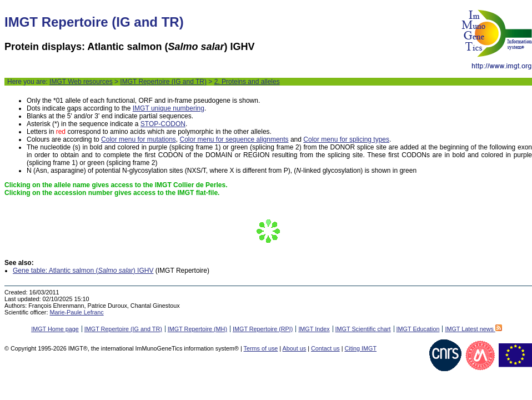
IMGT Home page (55, 329)
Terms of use (261, 348)
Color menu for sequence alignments (234, 139)
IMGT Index (314, 329)
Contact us (325, 348)
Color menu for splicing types (346, 139)
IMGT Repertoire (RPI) (263, 329)
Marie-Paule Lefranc (76, 312)
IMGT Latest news (473, 329)
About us (295, 348)
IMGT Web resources (81, 82)
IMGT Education (418, 329)
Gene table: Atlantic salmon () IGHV (83, 271)
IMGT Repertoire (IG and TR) (163, 82)
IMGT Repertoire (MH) (197, 329)
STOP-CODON (163, 124)
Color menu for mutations (139, 139)
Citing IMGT (360, 348)
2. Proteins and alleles (247, 82)
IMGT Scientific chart (363, 329)
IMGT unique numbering (169, 108)
